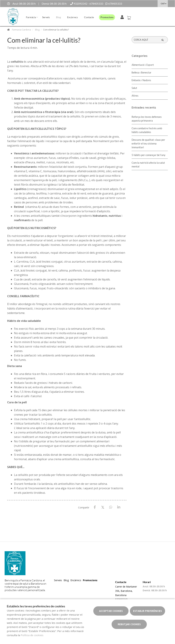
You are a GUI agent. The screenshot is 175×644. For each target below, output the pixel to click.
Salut (134, 88)
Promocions (107, 17)
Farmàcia (31, 17)
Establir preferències (147, 611)
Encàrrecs (72, 17)
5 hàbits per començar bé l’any (149, 155)
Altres (135, 96)
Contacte (89, 17)
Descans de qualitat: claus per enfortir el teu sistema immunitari (148, 143)
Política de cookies (32, 635)
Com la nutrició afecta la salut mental (148, 165)
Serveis (46, 17)
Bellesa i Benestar (141, 73)
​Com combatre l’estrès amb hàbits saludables (147, 130)
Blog (58, 17)
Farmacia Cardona (21, 30)
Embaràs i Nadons (141, 80)
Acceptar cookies (111, 611)
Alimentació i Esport (143, 65)
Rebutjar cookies (129, 624)
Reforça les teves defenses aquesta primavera (147, 119)
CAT (163, 4)
